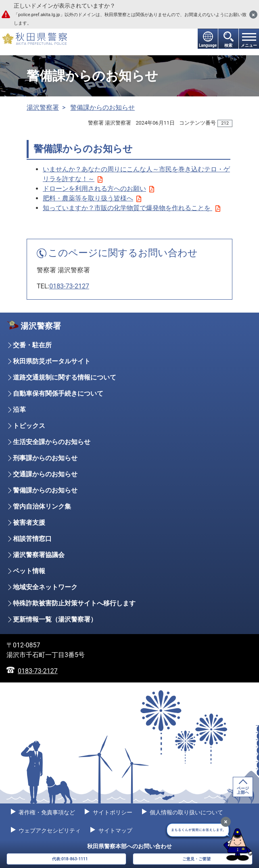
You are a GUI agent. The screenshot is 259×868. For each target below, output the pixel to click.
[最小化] (226, 822)
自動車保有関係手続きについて (58, 393)
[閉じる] (253, 15)
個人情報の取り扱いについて (186, 812)
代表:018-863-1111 (70, 859)
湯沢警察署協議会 (39, 555)
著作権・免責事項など (46, 812)
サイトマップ (114, 830)
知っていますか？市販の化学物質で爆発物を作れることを (132, 208)
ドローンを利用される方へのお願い (98, 189)
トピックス (29, 426)
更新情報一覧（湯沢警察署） (55, 619)
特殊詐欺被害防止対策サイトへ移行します (74, 603)
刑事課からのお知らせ (45, 458)
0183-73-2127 (69, 286)
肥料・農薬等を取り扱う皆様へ (92, 198)
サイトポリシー (112, 812)
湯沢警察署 (43, 107)
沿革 (19, 410)
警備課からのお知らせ (102, 107)
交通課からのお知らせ (45, 474)
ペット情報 (29, 571)
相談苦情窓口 (32, 539)
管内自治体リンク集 (42, 506)
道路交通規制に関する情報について (65, 377)
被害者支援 (29, 523)
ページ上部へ (243, 790)
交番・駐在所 (32, 345)
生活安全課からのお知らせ (52, 442)
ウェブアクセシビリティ (49, 830)
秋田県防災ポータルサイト (52, 361)
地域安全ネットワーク (45, 587)
